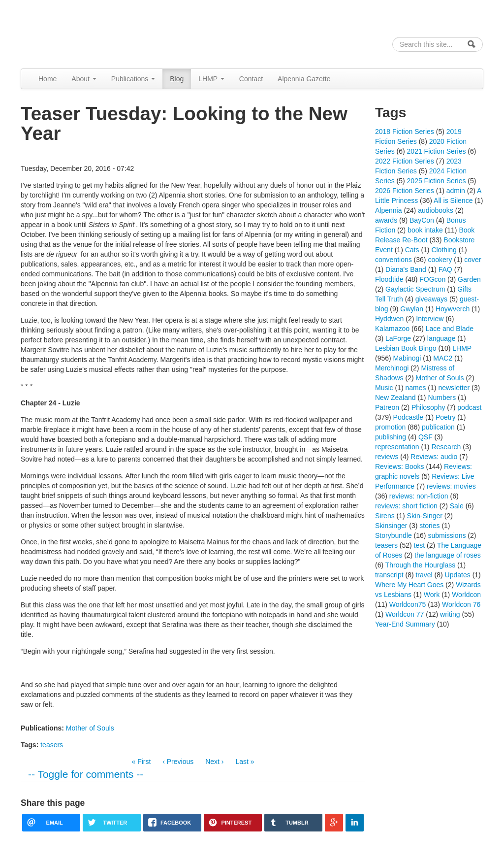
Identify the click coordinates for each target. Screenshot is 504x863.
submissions (447, 535)
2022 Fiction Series (405, 161)
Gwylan (412, 309)
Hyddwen (389, 319)
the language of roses (448, 555)
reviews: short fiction (406, 506)
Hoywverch (453, 309)
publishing (391, 437)
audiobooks (436, 210)
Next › (214, 762)
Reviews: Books (400, 466)
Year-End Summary (405, 624)
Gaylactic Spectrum (415, 289)
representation (397, 447)
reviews (387, 457)
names (415, 388)
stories (429, 526)
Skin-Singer (425, 516)
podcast (469, 407)
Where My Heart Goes (409, 585)
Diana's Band (406, 269)
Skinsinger (391, 526)
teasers (52, 745)
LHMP (211, 79)
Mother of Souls (90, 728)
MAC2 (443, 358)
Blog (177, 79)
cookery (440, 260)
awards (386, 220)
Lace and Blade (450, 329)
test (420, 545)
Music (384, 388)
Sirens (385, 516)
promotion (390, 427)
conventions (394, 260)
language (441, 338)
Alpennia (71, 33)
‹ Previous (178, 762)
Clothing (444, 250)
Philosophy (428, 407)
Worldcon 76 (461, 604)
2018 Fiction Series (405, 132)
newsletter (454, 388)
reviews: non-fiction (419, 496)
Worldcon (466, 595)
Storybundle (394, 535)
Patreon (387, 407)
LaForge (398, 338)
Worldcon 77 (405, 614)
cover (472, 260)
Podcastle (408, 417)
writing (450, 614)
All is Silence (453, 200)
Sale (457, 506)
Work (432, 595)
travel (424, 575)
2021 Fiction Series (437, 151)
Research (446, 447)
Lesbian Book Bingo (406, 348)
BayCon (422, 220)
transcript (389, 575)
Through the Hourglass (420, 565)
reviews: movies (451, 486)
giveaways (431, 299)
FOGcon (432, 279)
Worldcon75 (408, 604)
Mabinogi (407, 358)
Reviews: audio (434, 457)
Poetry (445, 417)
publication (438, 427)
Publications (133, 79)
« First (141, 762)
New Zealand (395, 398)
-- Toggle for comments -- (86, 774)
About (84, 79)
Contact (251, 79)
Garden (469, 279)
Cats (412, 250)
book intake (425, 230)
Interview (430, 319)
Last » (245, 762)
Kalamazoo (392, 329)
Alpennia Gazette (304, 79)
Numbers (442, 398)
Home (47, 79)
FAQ (445, 269)
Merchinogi (392, 368)
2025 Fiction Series (437, 181)
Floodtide (389, 279)
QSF (425, 437)
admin (456, 191)
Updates (458, 575)
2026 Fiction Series (405, 191)
